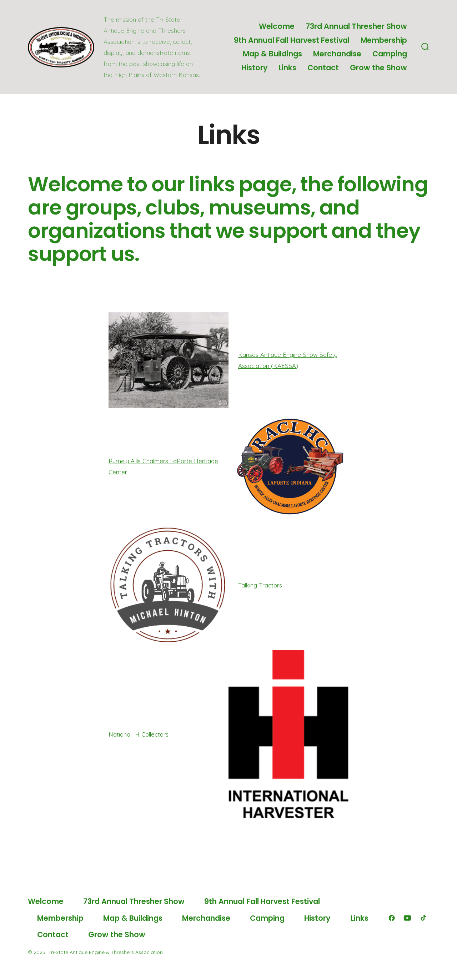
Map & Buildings (272, 54)
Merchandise (337, 54)
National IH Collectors (139, 734)
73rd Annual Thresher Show (356, 26)
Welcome (277, 26)
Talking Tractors (260, 585)
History (255, 68)
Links (287, 68)
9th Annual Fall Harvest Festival (292, 40)
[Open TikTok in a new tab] (423, 918)
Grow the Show (378, 68)
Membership (384, 40)
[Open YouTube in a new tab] (407, 918)
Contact (323, 68)
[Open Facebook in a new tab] (392, 918)
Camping (390, 54)
